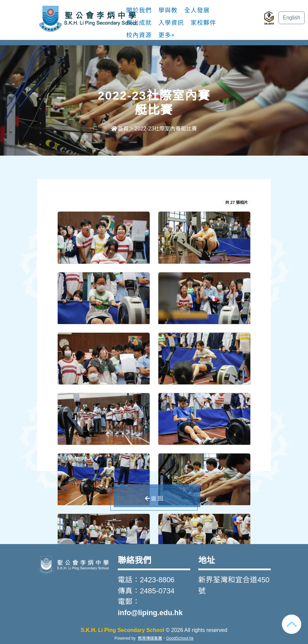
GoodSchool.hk (180, 638)
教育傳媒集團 (150, 638)
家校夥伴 (203, 23)
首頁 (120, 129)
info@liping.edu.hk (150, 613)
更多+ (167, 35)
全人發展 (197, 10)
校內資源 (139, 35)
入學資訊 (171, 23)
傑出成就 (139, 23)
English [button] (292, 18)
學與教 (168, 10)
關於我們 (139, 10)
